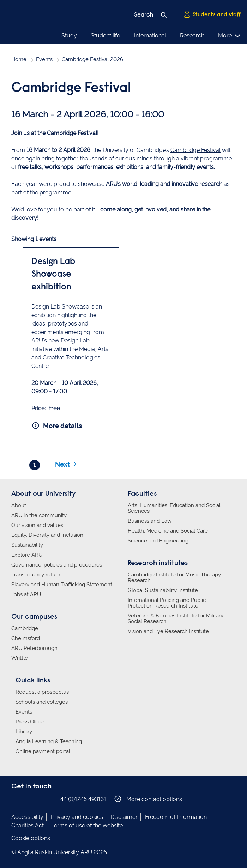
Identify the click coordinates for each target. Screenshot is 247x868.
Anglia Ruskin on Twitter (37, 799)
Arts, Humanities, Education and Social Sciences (174, 508)
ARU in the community (39, 515)
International (150, 36)
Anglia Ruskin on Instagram (26, 799)
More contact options (148, 799)
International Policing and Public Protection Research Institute (167, 603)
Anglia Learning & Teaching (49, 741)
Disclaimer (124, 817)
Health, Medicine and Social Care (168, 531)
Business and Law (150, 521)
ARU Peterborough (34, 648)
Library (24, 732)
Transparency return (36, 575)
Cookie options (31, 838)
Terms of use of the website (87, 825)
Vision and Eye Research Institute (168, 631)
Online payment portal (43, 751)
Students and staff (212, 14)
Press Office (30, 722)
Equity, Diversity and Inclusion (47, 535)
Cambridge (25, 628)
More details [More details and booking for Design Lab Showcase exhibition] (57, 426)
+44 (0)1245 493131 (82, 799)
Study (69, 36)
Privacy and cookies (77, 817)
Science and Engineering (158, 541)
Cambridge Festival (195, 150)
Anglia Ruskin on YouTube (48, 799)
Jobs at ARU (26, 594)
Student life (105, 36)
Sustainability (27, 545)
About (19, 505)
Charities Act (28, 825)
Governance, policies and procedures (57, 565)
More (230, 36)
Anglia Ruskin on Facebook (16, 799)
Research (192, 36)
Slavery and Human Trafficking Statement (62, 585)
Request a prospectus (42, 692)
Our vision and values (37, 525)
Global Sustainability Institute (163, 590)
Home (19, 59)
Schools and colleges (42, 702)
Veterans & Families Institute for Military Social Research (176, 618)
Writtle (20, 658)
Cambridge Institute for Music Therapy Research (174, 577)
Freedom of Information (176, 817)
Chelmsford (26, 638)
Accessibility (27, 817)
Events (44, 59)
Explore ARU (27, 555)
